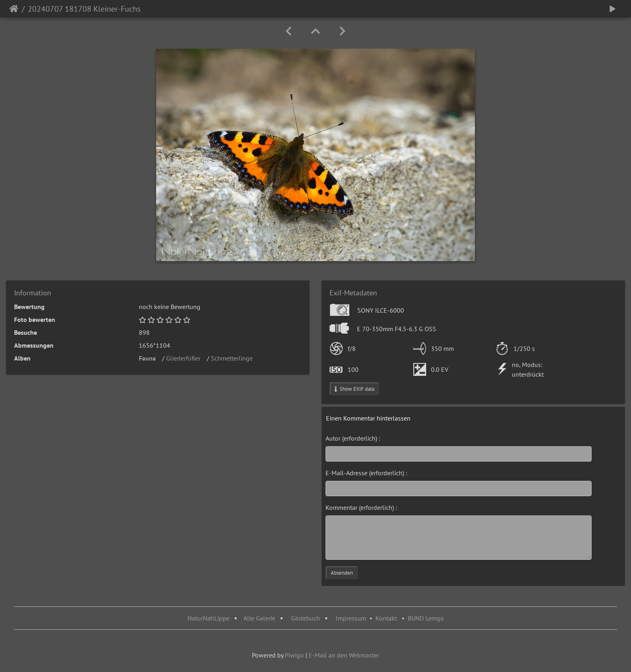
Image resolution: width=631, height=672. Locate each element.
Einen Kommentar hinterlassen (368, 418)
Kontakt (386, 618)
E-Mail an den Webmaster (344, 655)
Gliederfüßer (186, 358)
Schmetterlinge (234, 358)
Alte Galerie (259, 618)
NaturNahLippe (208, 618)
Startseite (14, 9)
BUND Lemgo (426, 618)
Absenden (342, 573)
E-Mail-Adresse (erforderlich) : (366, 473)
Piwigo (294, 655)
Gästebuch (306, 618)
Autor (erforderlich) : (353, 438)
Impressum (351, 618)
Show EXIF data (355, 389)
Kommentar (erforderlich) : (361, 507)
